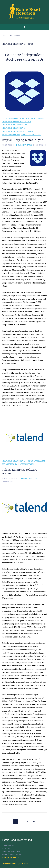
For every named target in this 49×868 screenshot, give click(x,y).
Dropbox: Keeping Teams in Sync (22, 140)
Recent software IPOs (11, 135)
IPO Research (39, 461)
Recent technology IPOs (31, 135)
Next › (35, 821)
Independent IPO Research (33, 118)
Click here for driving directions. (15, 863)
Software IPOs (8, 464)
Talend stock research (24, 464)
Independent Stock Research (14, 128)
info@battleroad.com (11, 857)
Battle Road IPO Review (11, 118)
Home (4, 35)
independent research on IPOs (15, 125)
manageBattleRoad (24, 145)
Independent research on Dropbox (16, 122)
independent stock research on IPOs (17, 131)
